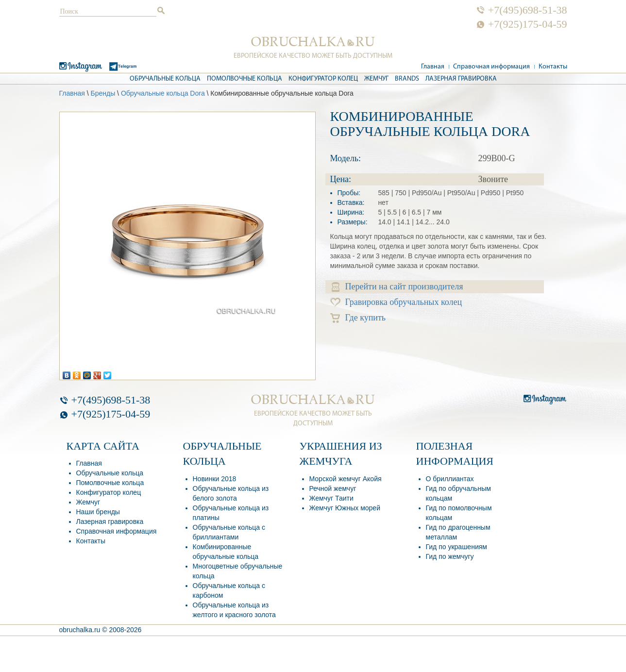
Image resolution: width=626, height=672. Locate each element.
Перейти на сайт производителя (398, 287)
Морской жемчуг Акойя (346, 479)
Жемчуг (376, 79)
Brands (407, 79)
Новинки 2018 (215, 479)
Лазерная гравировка (461, 79)
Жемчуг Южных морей (345, 508)
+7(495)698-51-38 (528, 10)
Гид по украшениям (457, 547)
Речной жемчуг (333, 488)
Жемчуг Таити (331, 498)
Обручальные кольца (165, 79)
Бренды (103, 93)
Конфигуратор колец (323, 79)
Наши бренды (98, 512)
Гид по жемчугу (450, 556)
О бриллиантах (450, 479)
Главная (433, 67)
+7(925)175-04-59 (528, 24)
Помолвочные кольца (245, 79)
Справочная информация (491, 67)
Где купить (358, 318)
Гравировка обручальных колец (396, 302)
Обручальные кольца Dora (163, 93)
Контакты (553, 67)
